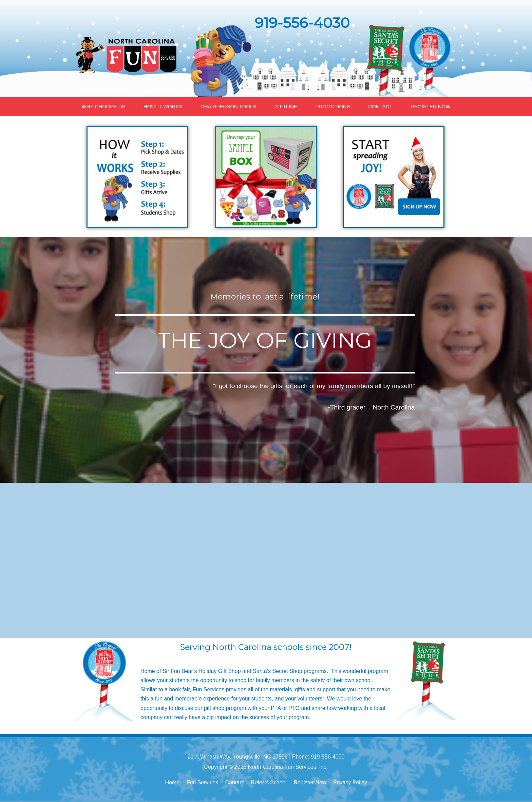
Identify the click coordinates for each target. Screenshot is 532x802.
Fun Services (202, 782)
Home (173, 782)
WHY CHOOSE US (104, 106)
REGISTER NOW (431, 106)
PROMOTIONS (333, 106)
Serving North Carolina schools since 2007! (266, 647)
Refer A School (269, 782)
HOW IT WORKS (163, 106)
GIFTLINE (286, 106)
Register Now (310, 782)
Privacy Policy (350, 782)
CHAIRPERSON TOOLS (229, 106)
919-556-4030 (302, 23)
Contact (235, 782)
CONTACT (380, 106)
